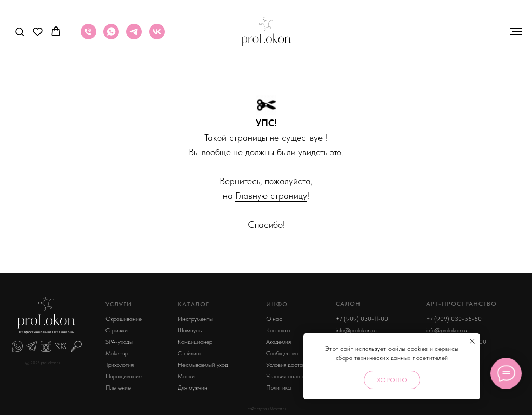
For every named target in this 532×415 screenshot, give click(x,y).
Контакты (278, 330)
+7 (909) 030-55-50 (454, 319)
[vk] (157, 37)
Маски (186, 376)
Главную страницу (271, 196)
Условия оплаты (286, 376)
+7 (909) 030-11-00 (362, 319)
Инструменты (195, 319)
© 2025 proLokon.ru (43, 363)
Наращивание (124, 376)
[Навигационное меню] (516, 32)
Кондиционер (195, 342)
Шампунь (190, 330)
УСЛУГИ (119, 304)
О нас (274, 319)
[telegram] (134, 37)
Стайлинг (190, 353)
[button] (19, 31)
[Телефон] (88, 37)
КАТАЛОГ (194, 304)
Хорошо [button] (392, 380)
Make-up (117, 353)
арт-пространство (461, 304)
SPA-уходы (119, 342)
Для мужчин (192, 387)
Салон (348, 304)
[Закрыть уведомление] (472, 341)
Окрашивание (124, 319)
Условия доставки (289, 365)
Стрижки (117, 330)
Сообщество (282, 353)
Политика (278, 387)
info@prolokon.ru (356, 330)
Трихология (119, 365)
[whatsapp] (111, 37)
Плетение (118, 387)
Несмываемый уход (203, 365)
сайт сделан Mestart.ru (267, 409)
